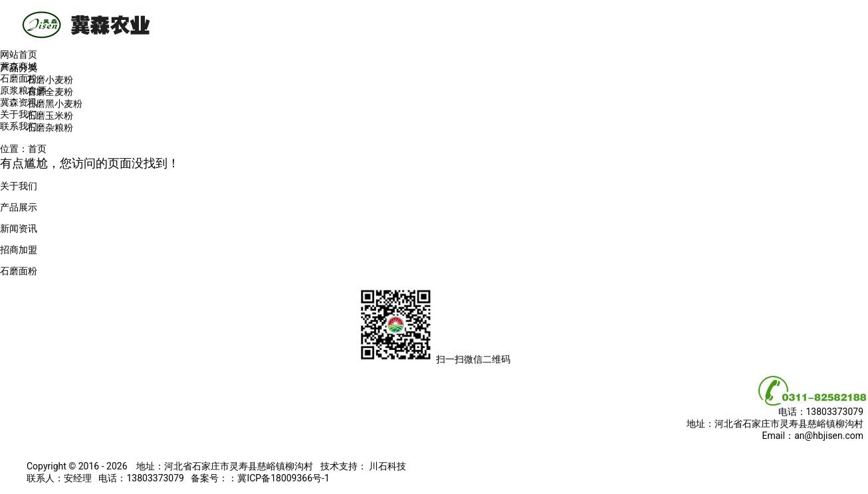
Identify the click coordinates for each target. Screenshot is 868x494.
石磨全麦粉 (50, 92)
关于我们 (19, 114)
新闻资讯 (19, 228)
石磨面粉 (19, 78)
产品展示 (19, 207)
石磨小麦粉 (50, 80)
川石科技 (386, 466)
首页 (37, 149)
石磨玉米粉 (50, 116)
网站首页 (19, 54)
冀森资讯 (19, 102)
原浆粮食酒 (23, 90)
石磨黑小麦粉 (54, 104)
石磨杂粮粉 (50, 127)
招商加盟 (19, 250)
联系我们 (19, 126)
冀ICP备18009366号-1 (283, 478)
